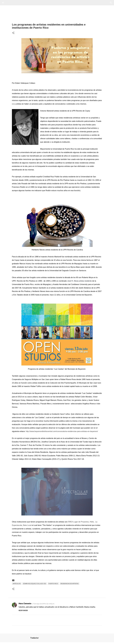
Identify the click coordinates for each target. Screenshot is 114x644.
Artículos (17, 584)
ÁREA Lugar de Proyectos (78, 522)
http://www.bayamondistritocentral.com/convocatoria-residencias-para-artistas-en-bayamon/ (62, 431)
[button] (13, 33)
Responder (23, 610)
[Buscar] (9, 3)
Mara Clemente (25, 604)
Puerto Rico (53, 584)
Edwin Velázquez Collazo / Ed (35, 584)
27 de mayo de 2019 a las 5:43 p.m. (43, 604)
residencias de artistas (70, 584)
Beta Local (27, 525)
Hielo (92, 522)
